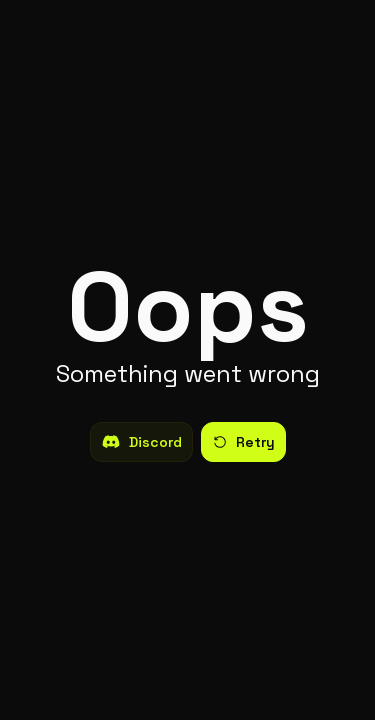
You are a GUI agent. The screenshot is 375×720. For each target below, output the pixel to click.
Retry (243, 442)
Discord (141, 442)
